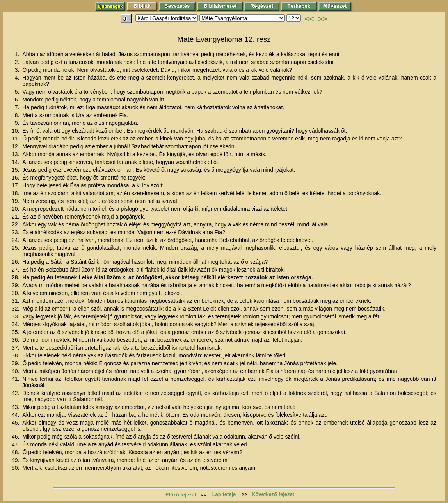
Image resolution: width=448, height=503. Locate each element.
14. (16, 162)
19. (16, 201)
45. (16, 423)
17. (16, 185)
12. (16, 146)
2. (18, 62)
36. (16, 340)
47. (16, 444)
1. (18, 54)
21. (16, 217)
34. (16, 324)
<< (309, 19)
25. (16, 248)
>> (322, 19)
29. (16, 285)
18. (16, 193)
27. (16, 270)
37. (16, 348)
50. (16, 468)
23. (16, 232)
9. (18, 123)
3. (18, 70)
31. (16, 301)
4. (18, 78)
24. (16, 240)
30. (16, 293)
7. (18, 107)
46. (16, 437)
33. (16, 316)
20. (16, 209)
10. (16, 131)
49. (16, 460)
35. (16, 332)
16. (16, 178)
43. (16, 407)
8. (18, 115)
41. (16, 379)
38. (16, 355)
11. (16, 139)
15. (16, 170)
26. (16, 262)
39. (16, 363)
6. (18, 100)
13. (16, 154)
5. (18, 92)
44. (16, 415)
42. (16, 393)
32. (16, 309)
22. (16, 224)
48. (16, 452)
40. (16, 371)
